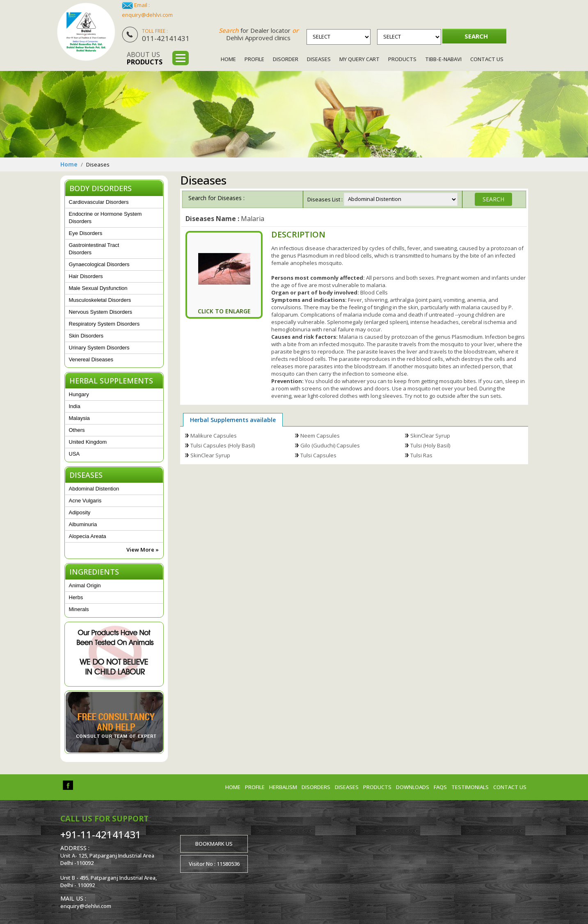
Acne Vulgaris (85, 501)
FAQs (440, 787)
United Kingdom (88, 442)
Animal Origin (85, 585)
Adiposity (80, 512)
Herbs (76, 597)
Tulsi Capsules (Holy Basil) (223, 445)
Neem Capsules (320, 436)
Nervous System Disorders (101, 312)
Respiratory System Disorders (104, 324)
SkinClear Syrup (430, 436)
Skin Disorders (86, 336)
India (75, 406)
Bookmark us (214, 844)
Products (402, 59)
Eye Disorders (86, 233)
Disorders (316, 787)
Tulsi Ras (421, 455)
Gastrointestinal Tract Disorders (94, 249)
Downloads (413, 787)
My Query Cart (359, 59)
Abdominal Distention (94, 489)
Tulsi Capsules (318, 455)
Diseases (319, 59)
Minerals (79, 609)
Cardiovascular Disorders (99, 202)
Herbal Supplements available (233, 420)
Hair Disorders (86, 276)
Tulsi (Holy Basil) (430, 445)
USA (74, 454)
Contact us (510, 787)
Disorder (286, 59)
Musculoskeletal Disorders (100, 300)
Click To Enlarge (224, 311)
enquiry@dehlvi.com (147, 15)
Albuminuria (83, 524)
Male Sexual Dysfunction (98, 288)
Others (77, 430)
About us (145, 58)
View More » (143, 550)
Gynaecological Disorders (99, 264)
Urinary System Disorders (99, 348)
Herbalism (283, 787)
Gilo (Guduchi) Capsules (330, 445)
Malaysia (79, 418)
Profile (254, 59)
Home (228, 59)
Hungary (79, 394)
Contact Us (487, 59)
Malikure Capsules (214, 436)
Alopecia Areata (88, 536)
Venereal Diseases (91, 359)
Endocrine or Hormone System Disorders (105, 218)
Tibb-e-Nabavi (443, 59)
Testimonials (470, 787)
